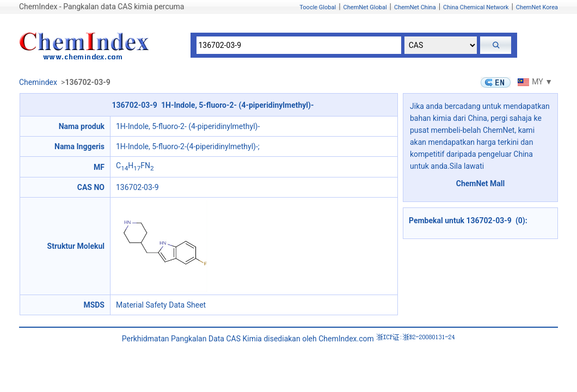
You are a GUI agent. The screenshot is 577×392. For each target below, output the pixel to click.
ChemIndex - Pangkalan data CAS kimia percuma (102, 7)
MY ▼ (534, 82)
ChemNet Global (365, 7)
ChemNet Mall (481, 183)
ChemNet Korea (537, 7)
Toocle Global (318, 7)
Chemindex (38, 82)
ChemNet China (415, 7)
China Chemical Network (476, 7)
